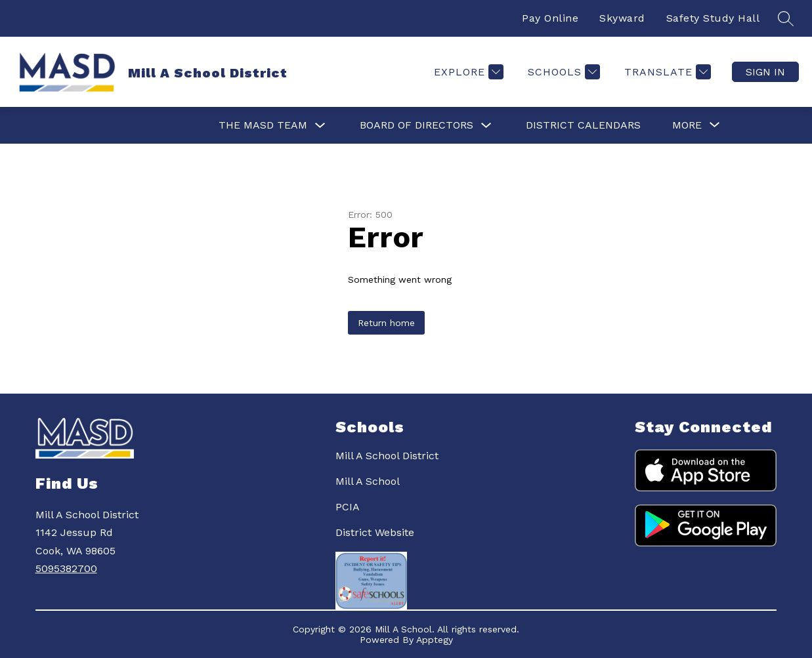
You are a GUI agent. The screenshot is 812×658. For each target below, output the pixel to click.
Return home (386, 323)
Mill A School (368, 481)
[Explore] (467, 72)
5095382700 (66, 568)
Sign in (765, 72)
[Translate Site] (666, 72)
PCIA (348, 507)
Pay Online (550, 18)
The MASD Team (263, 125)
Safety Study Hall (713, 18)
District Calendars (583, 125)
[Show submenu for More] (687, 125)
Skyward (622, 18)
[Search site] (786, 18)
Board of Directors (417, 125)
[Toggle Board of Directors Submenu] (486, 126)
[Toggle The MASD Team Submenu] (320, 126)
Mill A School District (387, 456)
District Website (375, 532)
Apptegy (435, 640)
